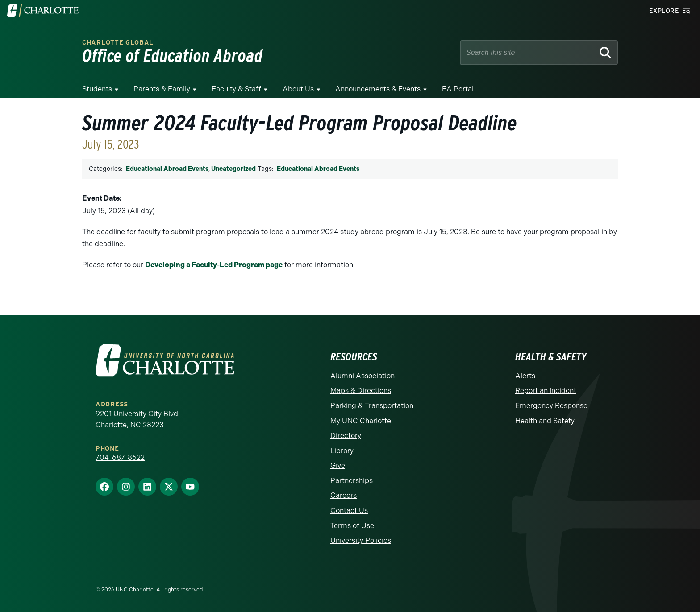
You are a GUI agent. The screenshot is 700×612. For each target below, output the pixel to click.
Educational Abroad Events (167, 169)
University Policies (361, 540)
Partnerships (352, 481)
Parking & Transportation (372, 406)
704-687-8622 (120, 457)
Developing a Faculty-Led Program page (214, 265)
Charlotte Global (118, 43)
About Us (298, 89)
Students (97, 89)
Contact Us (349, 511)
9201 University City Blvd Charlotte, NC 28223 (137, 420)
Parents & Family (162, 89)
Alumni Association (362, 376)
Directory (346, 436)
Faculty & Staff (236, 89)
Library (342, 451)
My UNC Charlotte (361, 421)
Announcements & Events (378, 89)
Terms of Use (352, 526)
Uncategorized (233, 169)
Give (338, 465)
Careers (344, 495)
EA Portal (458, 89)
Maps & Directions (361, 391)
